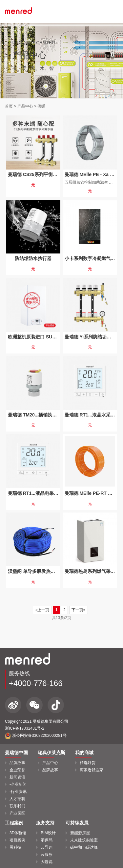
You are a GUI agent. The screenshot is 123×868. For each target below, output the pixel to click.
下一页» (79, 610)
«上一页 (42, 610)
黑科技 (15, 847)
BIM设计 (48, 833)
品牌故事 (17, 763)
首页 (9, 106)
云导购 (47, 847)
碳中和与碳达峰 (84, 847)
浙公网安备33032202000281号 (36, 736)
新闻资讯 (17, 777)
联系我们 (17, 806)
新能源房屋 (80, 833)
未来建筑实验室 (84, 840)
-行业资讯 (18, 792)
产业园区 (17, 813)
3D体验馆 (18, 833)
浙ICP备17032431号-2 (25, 728)
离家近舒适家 (92, 770)
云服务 (47, 855)
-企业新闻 (18, 784)
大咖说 (47, 862)
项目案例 (17, 840)
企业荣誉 (17, 770)
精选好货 (88, 763)
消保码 (47, 840)
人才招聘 (17, 799)
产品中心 (25, 106)
